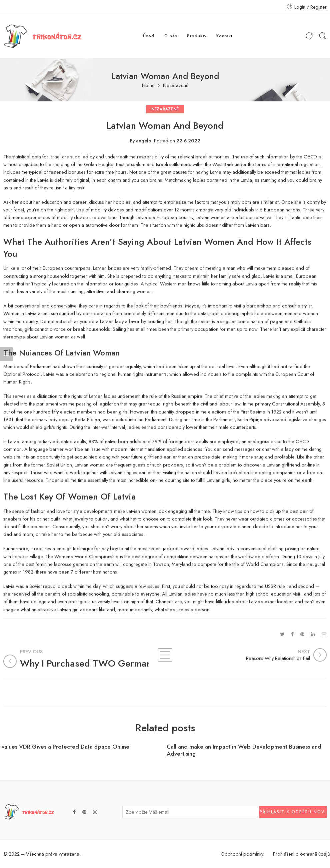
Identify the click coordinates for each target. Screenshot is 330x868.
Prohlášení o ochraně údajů (301, 854)
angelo (144, 141)
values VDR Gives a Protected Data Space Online (65, 747)
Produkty (197, 36)
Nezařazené (176, 86)
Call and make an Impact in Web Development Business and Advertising (244, 750)
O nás (171, 36)
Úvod (149, 36)
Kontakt (224, 36)
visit (296, 594)
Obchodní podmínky (242, 854)
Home (148, 86)
